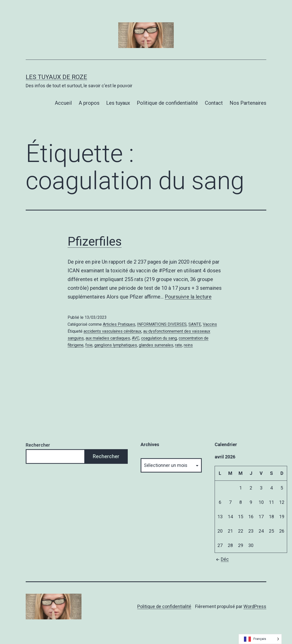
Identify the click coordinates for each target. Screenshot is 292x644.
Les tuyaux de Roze (56, 77)
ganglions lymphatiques (116, 345)
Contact (214, 103)
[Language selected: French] (260, 639)
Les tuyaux (118, 103)
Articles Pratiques (119, 324)
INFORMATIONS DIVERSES (162, 324)
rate (179, 345)
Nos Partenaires (248, 103)
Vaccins (210, 324)
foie (89, 345)
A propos (89, 103)
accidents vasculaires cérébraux (112, 331)
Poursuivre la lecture (188, 297)
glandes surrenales (156, 345)
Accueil (63, 103)
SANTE (195, 324)
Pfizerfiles (95, 241)
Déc (222, 559)
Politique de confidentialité (167, 103)
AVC (136, 338)
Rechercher (38, 445)
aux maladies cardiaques (108, 338)
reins (188, 345)
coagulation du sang (159, 338)
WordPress (255, 606)
